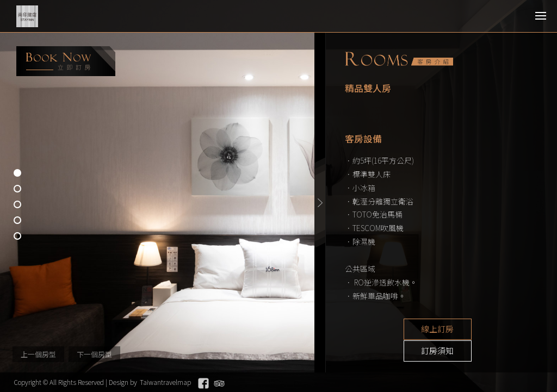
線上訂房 (405, 329)
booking (66, 61)
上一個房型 (38, 354)
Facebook (203, 383)
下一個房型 (94, 354)
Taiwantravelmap (165, 382)
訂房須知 (486, 329)
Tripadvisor (219, 383)
